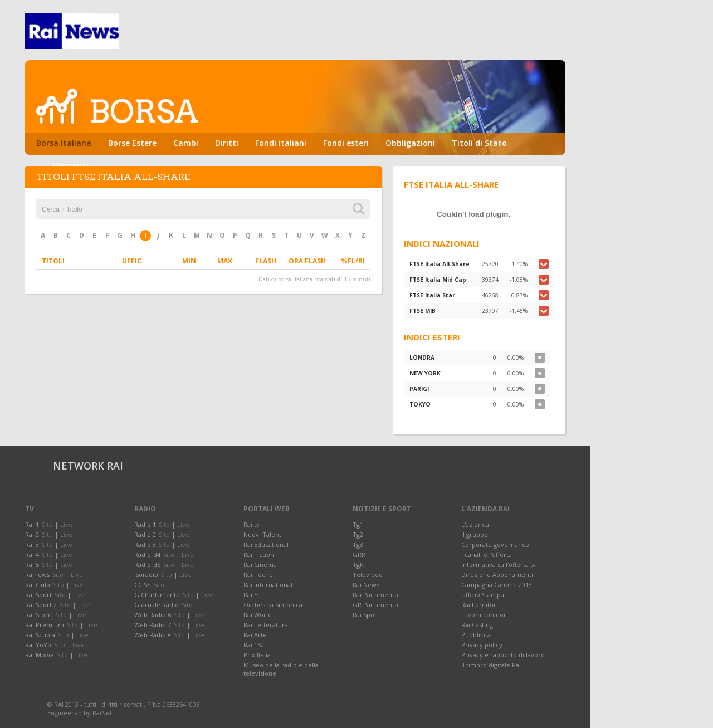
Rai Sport (366, 615)
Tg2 (358, 534)
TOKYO (420, 404)
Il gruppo (475, 534)
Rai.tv (251, 524)
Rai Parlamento (375, 595)
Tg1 (358, 524)
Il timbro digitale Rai (491, 665)
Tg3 (358, 544)
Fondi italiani (281, 143)
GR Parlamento (375, 605)
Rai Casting (477, 625)
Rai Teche (258, 575)
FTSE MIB (423, 311)
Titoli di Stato (479, 143)
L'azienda (475, 524)
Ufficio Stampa (483, 595)
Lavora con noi (483, 615)
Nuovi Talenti (263, 534)
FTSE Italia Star (432, 295)
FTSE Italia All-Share (439, 264)
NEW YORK (425, 373)
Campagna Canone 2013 (497, 585)
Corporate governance (495, 544)
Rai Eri (253, 595)
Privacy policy (482, 645)
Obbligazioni (410, 143)
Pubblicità (476, 635)
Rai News (366, 585)
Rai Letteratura (266, 625)
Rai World (258, 615)
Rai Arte (255, 635)
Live (66, 524)
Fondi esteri (346, 143)
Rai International (268, 585)
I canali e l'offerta (487, 554)
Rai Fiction (259, 554)
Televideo (368, 575)
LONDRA (422, 358)
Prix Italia (257, 655)
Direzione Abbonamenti (497, 575)
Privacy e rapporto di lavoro (503, 655)
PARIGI (419, 389)
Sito (47, 524)
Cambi (186, 143)
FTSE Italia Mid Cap (438, 280)
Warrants (71, 165)
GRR (359, 554)
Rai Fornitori (480, 605)
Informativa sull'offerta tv (499, 565)
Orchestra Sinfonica (273, 605)
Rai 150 (254, 645)
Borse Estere (132, 143)
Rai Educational (266, 544)
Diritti (227, 143)
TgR (358, 565)
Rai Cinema (260, 565)
